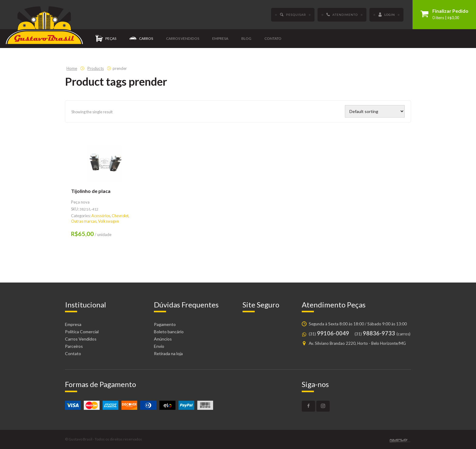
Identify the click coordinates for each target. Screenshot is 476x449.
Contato (273, 38)
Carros (141, 39)
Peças (106, 39)
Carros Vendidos (81, 339)
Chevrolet (120, 216)
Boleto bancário (169, 332)
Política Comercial (82, 332)
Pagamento (165, 324)
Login (386, 15)
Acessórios (101, 216)
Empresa (220, 38)
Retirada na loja (168, 353)
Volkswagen (109, 221)
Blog (246, 38)
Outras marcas (84, 221)
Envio (159, 346)
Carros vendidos (183, 38)
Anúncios (163, 339)
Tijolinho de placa (91, 191)
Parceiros (74, 346)
